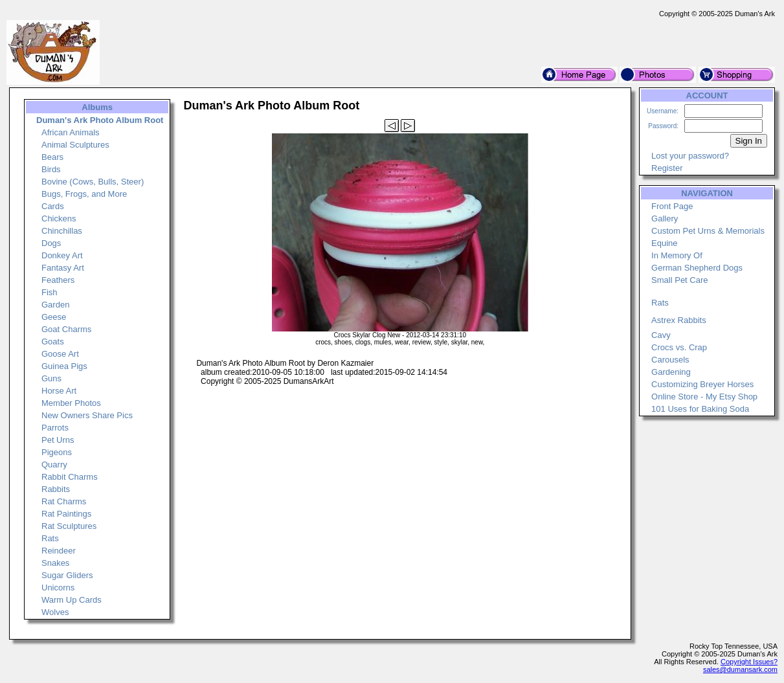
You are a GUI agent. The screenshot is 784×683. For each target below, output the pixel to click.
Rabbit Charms (70, 477)
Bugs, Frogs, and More (84, 194)
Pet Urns (58, 440)
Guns (51, 378)
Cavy (661, 335)
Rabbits (56, 489)
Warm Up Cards (72, 600)
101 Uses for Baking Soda (700, 409)
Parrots (55, 428)
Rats (50, 538)
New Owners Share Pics (87, 415)
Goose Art (60, 354)
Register (667, 168)
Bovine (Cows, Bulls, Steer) (93, 182)
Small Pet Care (679, 280)
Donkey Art (62, 255)
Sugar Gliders (67, 575)
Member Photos (71, 403)
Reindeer (59, 551)
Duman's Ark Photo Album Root (100, 120)
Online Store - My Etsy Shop (704, 397)
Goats (53, 341)
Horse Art (59, 391)
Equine (664, 243)
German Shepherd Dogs (697, 268)
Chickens (59, 218)
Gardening (671, 372)
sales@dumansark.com (740, 669)
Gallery (665, 218)
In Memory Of (677, 255)
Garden (55, 305)
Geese (54, 317)
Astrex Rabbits (679, 320)
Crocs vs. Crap (679, 347)
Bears (52, 157)
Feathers (58, 280)
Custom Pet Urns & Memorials (708, 231)
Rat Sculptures (69, 526)
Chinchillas (62, 231)
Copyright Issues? (749, 662)
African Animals (71, 132)
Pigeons (57, 452)
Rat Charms (64, 501)
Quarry (54, 465)
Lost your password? (690, 156)
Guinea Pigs (64, 366)
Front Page (672, 206)
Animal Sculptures (75, 145)
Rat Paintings (66, 514)
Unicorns (58, 588)
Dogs (51, 243)
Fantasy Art (63, 268)
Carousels (670, 360)
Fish (50, 292)
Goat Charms (66, 329)
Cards (53, 206)
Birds (51, 169)
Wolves (55, 612)
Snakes (55, 563)
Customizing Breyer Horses (702, 384)
